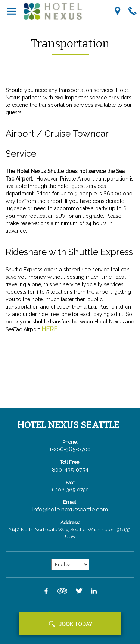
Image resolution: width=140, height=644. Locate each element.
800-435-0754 (70, 470)
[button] (70, 624)
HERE (49, 329)
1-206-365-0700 (70, 449)
